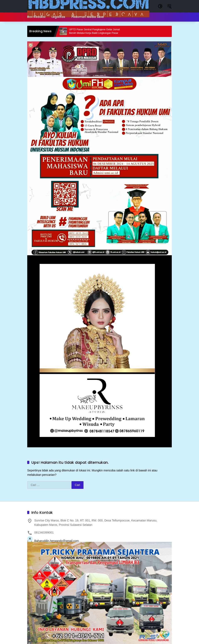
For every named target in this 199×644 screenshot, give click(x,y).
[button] (160, 6)
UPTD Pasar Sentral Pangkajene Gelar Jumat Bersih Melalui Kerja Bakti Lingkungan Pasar (97, 31)
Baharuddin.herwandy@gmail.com (57, 541)
